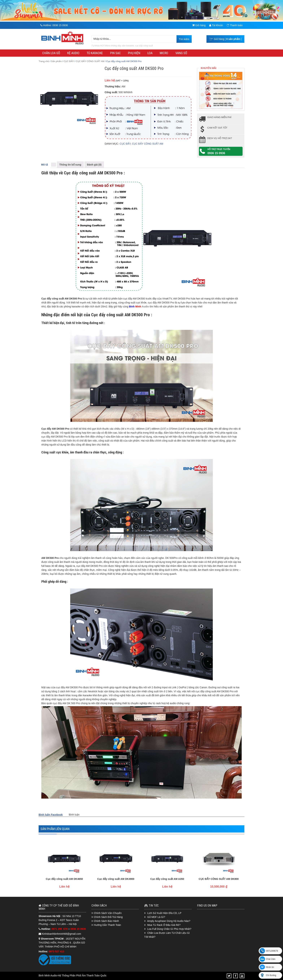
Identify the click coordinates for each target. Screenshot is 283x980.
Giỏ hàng (199, 25)
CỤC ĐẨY (69, 61)
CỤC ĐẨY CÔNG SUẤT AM (90, 61)
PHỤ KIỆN (134, 53)
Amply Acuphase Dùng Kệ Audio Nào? (169, 921)
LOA (150, 53)
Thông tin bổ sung (70, 165)
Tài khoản (216, 25)
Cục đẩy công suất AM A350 (167, 879)
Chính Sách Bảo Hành (106, 921)
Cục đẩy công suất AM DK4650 (64, 879)
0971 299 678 (60, 929)
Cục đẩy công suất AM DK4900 (116, 879)
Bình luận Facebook (51, 815)
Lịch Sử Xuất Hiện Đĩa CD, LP (164, 913)
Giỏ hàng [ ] (225, 39)
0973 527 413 (56, 951)
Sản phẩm (56, 61)
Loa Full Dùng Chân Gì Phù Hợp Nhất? (169, 929)
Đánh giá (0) (94, 165)
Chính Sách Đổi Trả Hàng (108, 917)
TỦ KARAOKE (95, 53)
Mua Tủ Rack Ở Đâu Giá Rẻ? (164, 925)
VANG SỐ (181, 53)
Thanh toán (235, 25)
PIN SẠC (115, 53)
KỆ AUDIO (73, 53)
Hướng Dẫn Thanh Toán (107, 925)
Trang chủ (44, 61)
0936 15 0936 (216, 153)
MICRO (164, 53)
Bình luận (74, 815)
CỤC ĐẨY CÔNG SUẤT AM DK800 (219, 879)
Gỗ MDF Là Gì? (156, 917)
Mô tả (44, 165)
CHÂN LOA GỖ (51, 53)
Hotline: (54, 25)
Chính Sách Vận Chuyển (108, 913)
